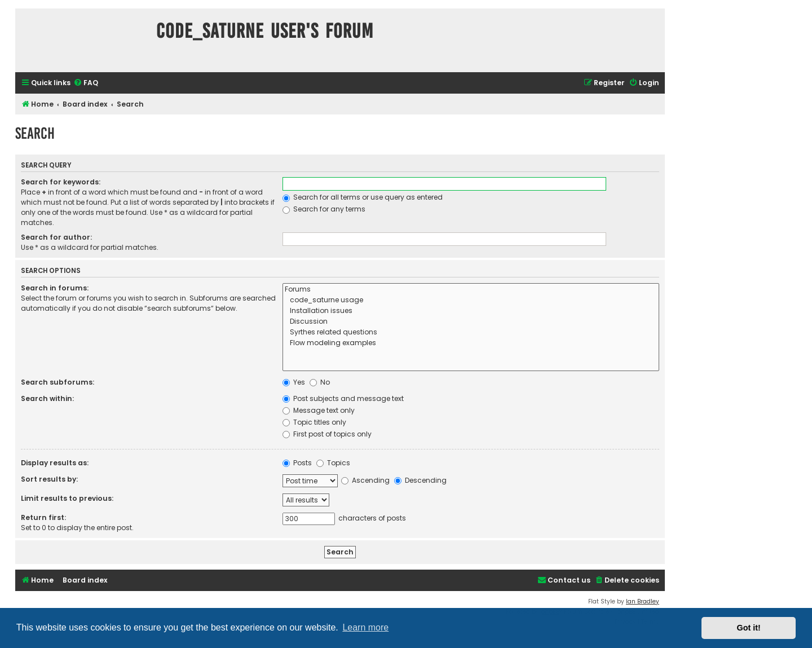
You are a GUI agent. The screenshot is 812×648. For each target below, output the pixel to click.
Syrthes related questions (471, 332)
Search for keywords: (61, 182)
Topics (333, 463)
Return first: (43, 517)
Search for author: (56, 237)
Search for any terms (324, 209)
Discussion (471, 322)
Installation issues (471, 311)
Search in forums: (55, 288)
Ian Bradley (643, 601)
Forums (471, 290)
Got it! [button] (749, 628)
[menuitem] (86, 83)
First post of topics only (327, 434)
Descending (420, 480)
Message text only (319, 410)
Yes (294, 382)
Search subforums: (58, 382)
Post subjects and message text (343, 398)
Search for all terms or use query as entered (363, 197)
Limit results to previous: (67, 498)
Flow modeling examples (471, 343)
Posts (297, 463)
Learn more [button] (365, 627)
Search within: (47, 398)
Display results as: (55, 463)
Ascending (365, 480)
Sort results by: (49, 479)
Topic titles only (314, 422)
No (320, 382)
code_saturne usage (471, 300)
